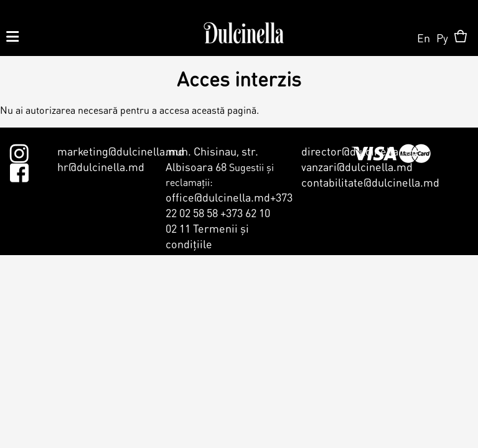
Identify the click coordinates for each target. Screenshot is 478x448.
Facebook (19, 170)
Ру (442, 38)
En (424, 38)
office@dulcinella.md (218, 197)
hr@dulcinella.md (101, 166)
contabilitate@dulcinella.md (370, 182)
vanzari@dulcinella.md (357, 166)
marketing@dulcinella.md (121, 151)
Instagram (19, 151)
